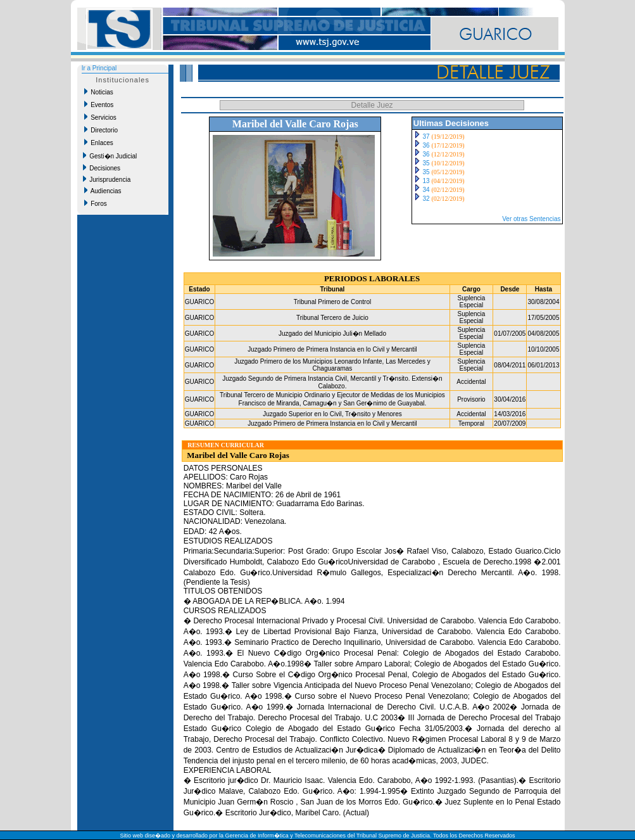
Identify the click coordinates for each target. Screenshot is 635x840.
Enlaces (99, 143)
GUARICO (200, 302)
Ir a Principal (99, 68)
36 (426, 145)
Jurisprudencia (107, 179)
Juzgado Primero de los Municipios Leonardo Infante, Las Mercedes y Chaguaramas (332, 365)
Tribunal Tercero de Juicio (332, 318)
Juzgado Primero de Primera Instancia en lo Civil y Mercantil (332, 349)
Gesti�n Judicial (110, 156)
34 (426, 190)
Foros (96, 203)
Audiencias (103, 191)
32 (426, 199)
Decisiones (102, 168)
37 (426, 137)
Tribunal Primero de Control (332, 302)
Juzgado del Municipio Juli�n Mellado (332, 334)
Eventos (99, 105)
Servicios (100, 117)
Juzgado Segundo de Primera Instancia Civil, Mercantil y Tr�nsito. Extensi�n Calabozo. (332, 382)
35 (426, 163)
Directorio (101, 130)
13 (426, 181)
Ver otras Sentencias (531, 219)
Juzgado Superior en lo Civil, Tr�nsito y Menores (332, 414)
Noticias (99, 92)
